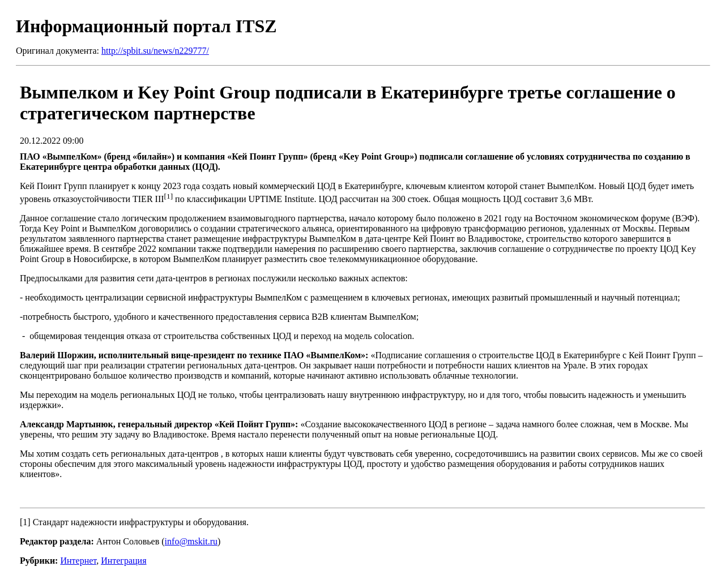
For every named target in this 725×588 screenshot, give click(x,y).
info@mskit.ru (191, 541)
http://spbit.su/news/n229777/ (155, 51)
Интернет (78, 561)
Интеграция (123, 561)
